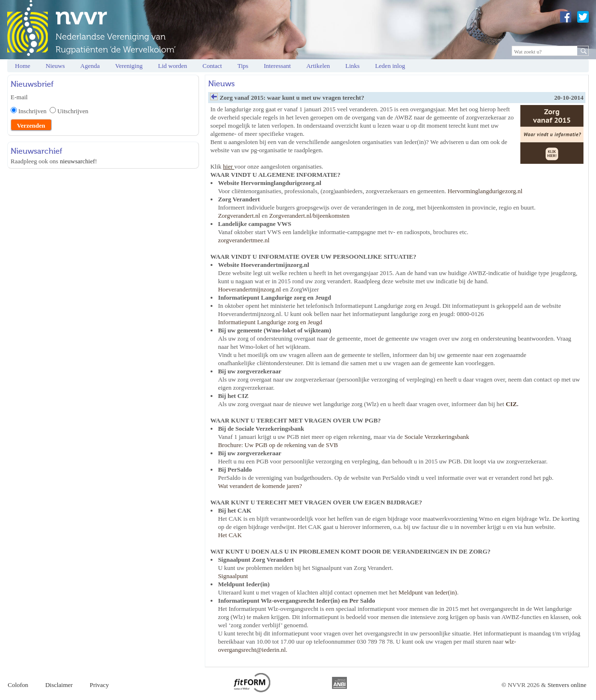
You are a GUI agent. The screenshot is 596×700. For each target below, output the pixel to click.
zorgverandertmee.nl (244, 240)
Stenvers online (567, 685)
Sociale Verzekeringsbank (437, 437)
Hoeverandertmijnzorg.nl (249, 289)
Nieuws (55, 66)
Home (23, 66)
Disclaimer (59, 685)
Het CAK (230, 535)
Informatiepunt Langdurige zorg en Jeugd (270, 322)
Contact (212, 66)
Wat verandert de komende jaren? (260, 486)
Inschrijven (34, 111)
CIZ (511, 404)
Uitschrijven (73, 111)
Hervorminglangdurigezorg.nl (485, 191)
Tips (243, 66)
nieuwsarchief (77, 161)
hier (229, 166)
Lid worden (172, 66)
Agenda (90, 66)
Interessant (277, 66)
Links (353, 66)
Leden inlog (390, 66)
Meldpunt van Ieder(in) (428, 592)
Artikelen (318, 66)
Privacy (99, 685)
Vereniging (129, 66)
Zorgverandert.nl (239, 216)
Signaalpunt (233, 576)
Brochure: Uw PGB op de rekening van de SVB (278, 445)
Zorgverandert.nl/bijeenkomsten (310, 216)
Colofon (18, 685)
